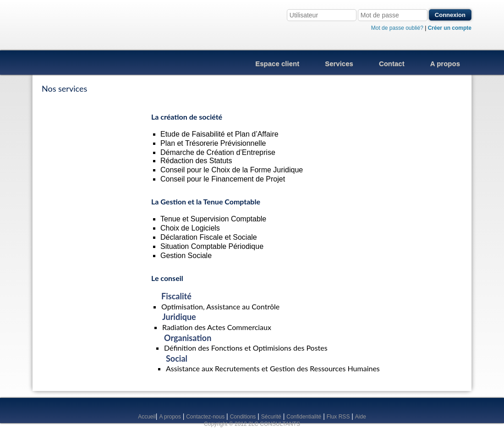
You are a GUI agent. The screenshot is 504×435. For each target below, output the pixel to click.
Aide (361, 417)
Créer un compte (450, 28)
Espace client (277, 63)
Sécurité (271, 417)
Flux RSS (338, 417)
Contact (392, 63)
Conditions (243, 417)
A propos (445, 63)
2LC (81, 25)
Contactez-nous (205, 417)
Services (339, 63)
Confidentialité (304, 417)
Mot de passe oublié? (397, 28)
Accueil (147, 417)
